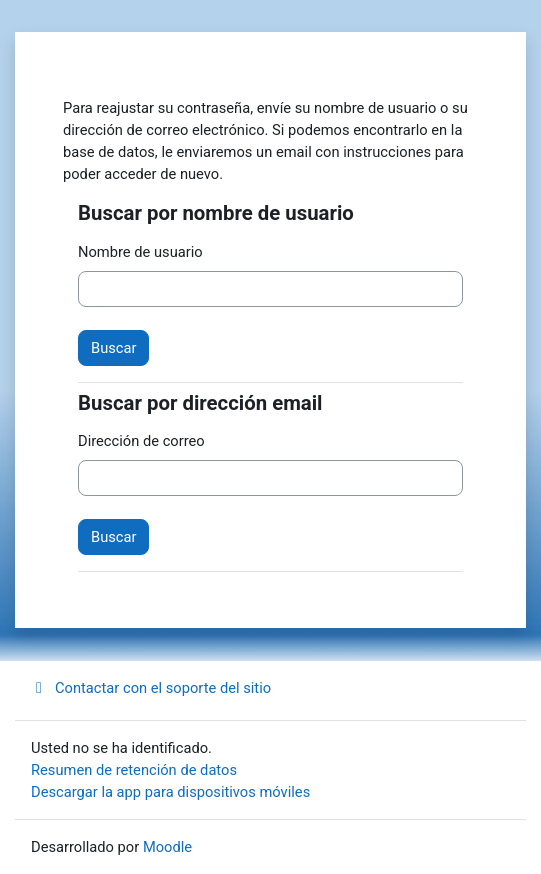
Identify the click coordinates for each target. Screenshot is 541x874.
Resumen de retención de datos (134, 770)
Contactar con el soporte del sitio (151, 688)
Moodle (167, 847)
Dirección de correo (141, 441)
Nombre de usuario (140, 252)
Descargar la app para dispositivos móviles (170, 792)
